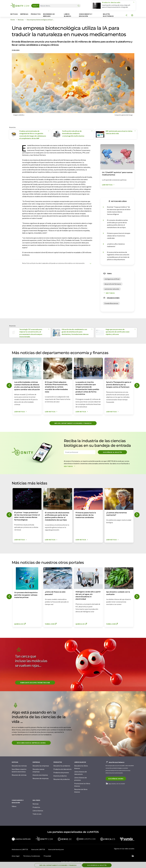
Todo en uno (37, 814)
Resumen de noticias (19, 775)
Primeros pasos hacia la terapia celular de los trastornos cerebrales (119, 236)
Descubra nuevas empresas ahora (31, 743)
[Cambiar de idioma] (132, 15)
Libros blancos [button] (68, 15)
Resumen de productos (62, 779)
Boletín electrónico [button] (108, 15)
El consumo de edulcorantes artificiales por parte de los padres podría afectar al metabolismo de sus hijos (117, 224)
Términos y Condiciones (32, 856)
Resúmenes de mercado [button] (49, 15)
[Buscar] (79, 6)
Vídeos (14, 806)
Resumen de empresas (41, 778)
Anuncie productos (60, 776)
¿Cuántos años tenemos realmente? (116, 245)
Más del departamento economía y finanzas (73, 423)
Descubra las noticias (19, 766)
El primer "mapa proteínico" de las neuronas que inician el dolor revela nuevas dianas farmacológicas (119, 211)
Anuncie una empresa (40, 775)
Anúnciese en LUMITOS (20, 849)
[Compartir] (126, 15)
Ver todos (109, 293)
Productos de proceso (61, 772)
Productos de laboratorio (62, 769)
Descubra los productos (62, 766)
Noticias (36, 804)
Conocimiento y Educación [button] (86, 15)
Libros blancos (38, 811)
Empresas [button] (24, 14)
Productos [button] (36, 14)
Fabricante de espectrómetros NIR (35, 683)
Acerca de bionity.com (56, 849)
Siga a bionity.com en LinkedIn (115, 784)
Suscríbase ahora (116, 779)
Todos (35, 6)
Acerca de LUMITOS (38, 849)
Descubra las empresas (41, 766)
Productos (36, 807)
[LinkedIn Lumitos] (133, 856)
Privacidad (47, 856)
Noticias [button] (14, 14)
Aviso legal (16, 856)
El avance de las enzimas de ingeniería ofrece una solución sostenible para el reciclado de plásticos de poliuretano (118, 256)
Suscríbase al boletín (112, 452)
